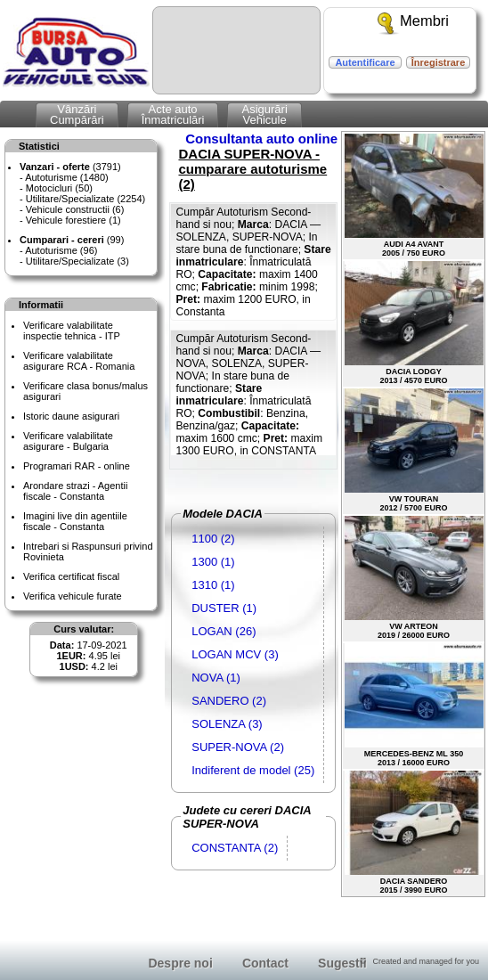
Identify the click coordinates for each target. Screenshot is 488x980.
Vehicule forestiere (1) (73, 220)
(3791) (70, 167)
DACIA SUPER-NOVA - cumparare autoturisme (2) (252, 169)
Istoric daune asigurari (71, 416)
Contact (265, 963)
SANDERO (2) (229, 701)
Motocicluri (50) (59, 188)
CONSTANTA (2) (235, 848)
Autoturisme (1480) (67, 177)
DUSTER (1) (224, 608)
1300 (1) (213, 562)
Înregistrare (439, 62)
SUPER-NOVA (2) (238, 747)
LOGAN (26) (224, 631)
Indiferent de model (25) (253, 770)
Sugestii (342, 963)
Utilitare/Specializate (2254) (86, 199)
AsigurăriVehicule (264, 114)
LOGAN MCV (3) (235, 654)
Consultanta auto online (261, 139)
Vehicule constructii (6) (75, 209)
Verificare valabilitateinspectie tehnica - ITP (72, 331)
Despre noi (180, 963)
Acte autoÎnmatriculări (173, 114)
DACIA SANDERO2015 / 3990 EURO (414, 833)
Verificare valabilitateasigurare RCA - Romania (79, 361)
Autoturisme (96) (61, 250)
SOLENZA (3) (227, 724)
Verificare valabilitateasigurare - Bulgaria (68, 441)
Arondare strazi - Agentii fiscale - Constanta (75, 491)
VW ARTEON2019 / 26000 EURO (414, 578)
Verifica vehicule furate (73, 596)
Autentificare (365, 62)
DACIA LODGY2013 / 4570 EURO (414, 323)
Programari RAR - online (77, 466)
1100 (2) (213, 539)
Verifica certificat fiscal (71, 576)
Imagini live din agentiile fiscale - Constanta (75, 521)
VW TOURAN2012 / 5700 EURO (414, 450)
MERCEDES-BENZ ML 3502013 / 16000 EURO (414, 705)
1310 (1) (213, 585)
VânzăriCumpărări (77, 114)
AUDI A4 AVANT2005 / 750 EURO (414, 196)
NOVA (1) (216, 678)
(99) (72, 240)
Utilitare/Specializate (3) (77, 261)
